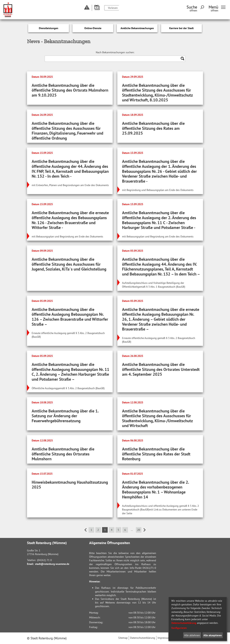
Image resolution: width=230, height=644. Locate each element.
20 (139, 530)
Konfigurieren (179, 628)
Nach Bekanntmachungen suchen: (115, 52)
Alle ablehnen (192, 635)
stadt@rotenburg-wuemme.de (52, 564)
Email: (30, 564)
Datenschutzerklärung (184, 623)
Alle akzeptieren (213, 635)
